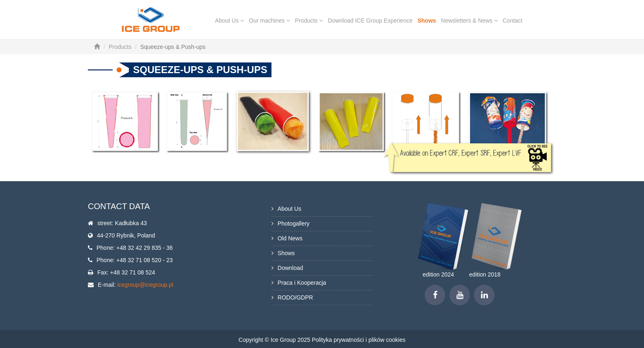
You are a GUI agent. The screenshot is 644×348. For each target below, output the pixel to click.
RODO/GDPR (295, 297)
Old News (290, 238)
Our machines (269, 21)
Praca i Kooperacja (302, 283)
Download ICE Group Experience (370, 21)
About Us (230, 21)
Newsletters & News (469, 21)
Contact (513, 21)
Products (309, 21)
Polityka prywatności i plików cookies (359, 340)
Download (290, 268)
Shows (427, 21)
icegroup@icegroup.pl (145, 285)
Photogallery (294, 224)
